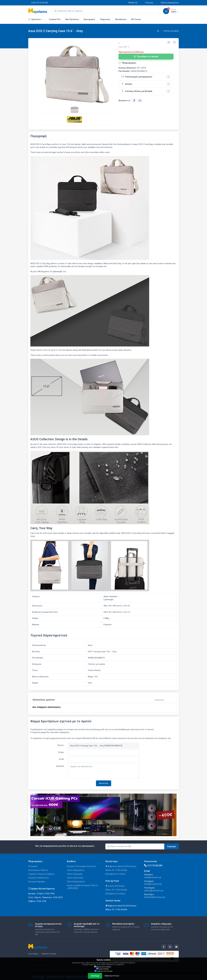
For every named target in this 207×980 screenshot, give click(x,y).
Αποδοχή (95, 976)
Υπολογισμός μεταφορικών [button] (137, 77)
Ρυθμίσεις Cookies (49, 954)
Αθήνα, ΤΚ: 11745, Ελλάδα (116, 870)
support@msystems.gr (154, 891)
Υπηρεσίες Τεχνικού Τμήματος (41, 874)
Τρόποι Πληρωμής (75, 874)
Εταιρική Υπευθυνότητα (38, 878)
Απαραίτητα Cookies (103, 967)
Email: (62, 759)
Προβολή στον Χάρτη (115, 874)
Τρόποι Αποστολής (75, 878)
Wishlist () (131, 3)
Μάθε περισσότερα (112, 976)
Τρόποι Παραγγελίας (76, 870)
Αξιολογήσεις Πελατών (38, 870)
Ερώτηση (60, 766)
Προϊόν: (61, 745)
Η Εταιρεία (33, 866)
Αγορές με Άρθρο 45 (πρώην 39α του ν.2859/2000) (82, 887)
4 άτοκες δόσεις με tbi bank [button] (137, 91)
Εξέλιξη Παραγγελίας (168, 3)
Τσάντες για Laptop (171, 31)
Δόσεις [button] (127, 84)
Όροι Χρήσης (33, 954)
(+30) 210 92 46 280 (38, 3)
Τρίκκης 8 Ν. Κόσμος (115, 886)
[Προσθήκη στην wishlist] (175, 43)
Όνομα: (61, 752)
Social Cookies (103, 969)
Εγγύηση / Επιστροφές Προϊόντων (82, 866)
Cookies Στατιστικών (103, 971)
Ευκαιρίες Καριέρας (37, 882)
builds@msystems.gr (153, 884)
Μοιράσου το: (125, 101)
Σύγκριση (148, 3)
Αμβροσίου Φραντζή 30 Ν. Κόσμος (121, 866)
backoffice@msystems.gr (155, 897)
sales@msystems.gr (153, 877)
